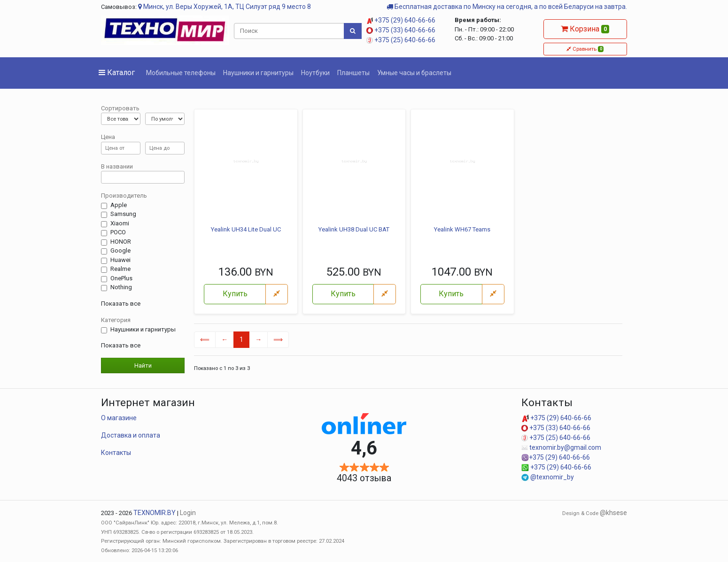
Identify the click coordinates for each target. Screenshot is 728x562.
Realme (120, 269)
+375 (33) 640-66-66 (401, 30)
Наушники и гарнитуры (258, 73)
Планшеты (353, 73)
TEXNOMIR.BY (155, 513)
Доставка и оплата (131, 435)
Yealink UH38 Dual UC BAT (354, 229)
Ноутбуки (315, 73)
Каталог (117, 73)
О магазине (119, 418)
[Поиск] (289, 31)
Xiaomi (120, 223)
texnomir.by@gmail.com (561, 447)
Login (188, 513)
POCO (118, 232)
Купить (235, 294)
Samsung (123, 214)
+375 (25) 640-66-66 (401, 40)
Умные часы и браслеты (414, 73)
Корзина (585, 29)
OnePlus (121, 278)
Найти (143, 366)
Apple (119, 205)
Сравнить (585, 49)
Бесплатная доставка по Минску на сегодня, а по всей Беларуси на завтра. (507, 7)
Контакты (116, 453)
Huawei (120, 260)
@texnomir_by (548, 477)
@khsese (613, 513)
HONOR (121, 242)
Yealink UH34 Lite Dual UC (246, 229)
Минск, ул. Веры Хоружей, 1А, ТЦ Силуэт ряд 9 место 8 (225, 7)
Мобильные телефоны (181, 73)
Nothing (121, 287)
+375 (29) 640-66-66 (401, 20)
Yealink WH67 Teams (462, 229)
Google (120, 251)
